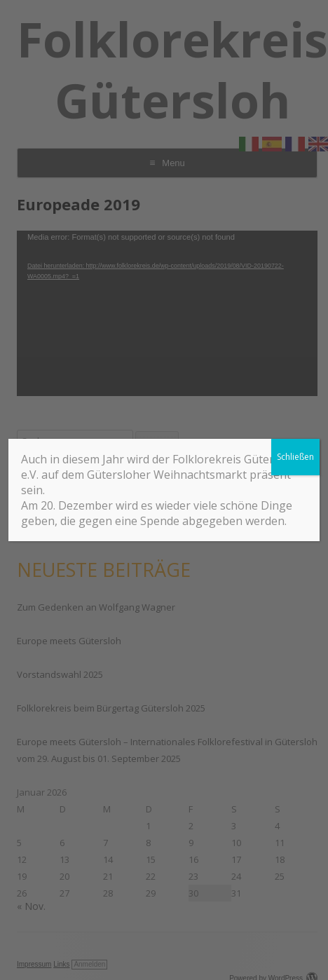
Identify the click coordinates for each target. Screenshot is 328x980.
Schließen (295, 457)
